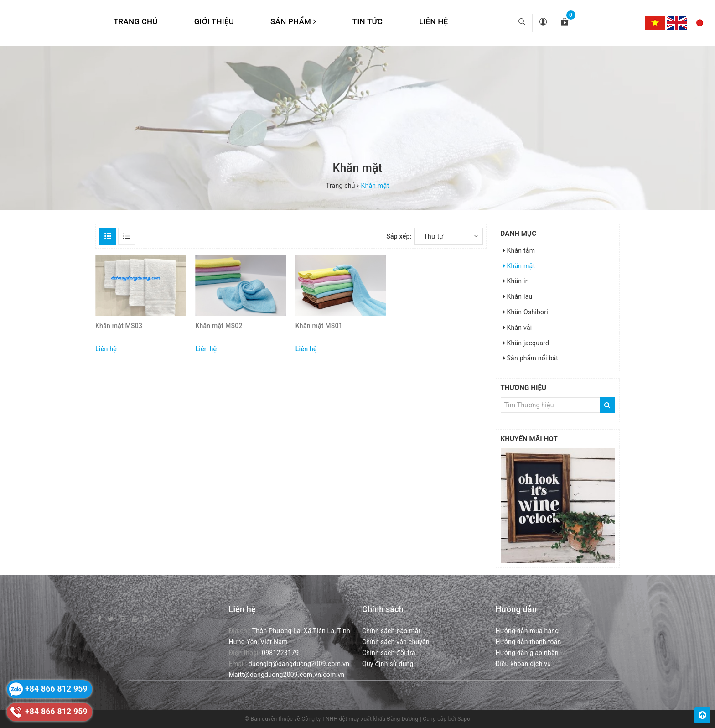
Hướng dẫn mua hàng (527, 631)
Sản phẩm (293, 21)
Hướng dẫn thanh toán (528, 642)
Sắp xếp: (399, 236)
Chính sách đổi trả (389, 653)
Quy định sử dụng (388, 664)
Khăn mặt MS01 (319, 326)
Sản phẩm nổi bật (531, 358)
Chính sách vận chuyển (396, 642)
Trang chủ (136, 21)
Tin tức (368, 21)
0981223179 (280, 653)
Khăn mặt (519, 266)
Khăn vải (518, 328)
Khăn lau (518, 296)
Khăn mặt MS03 (119, 326)
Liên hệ (433, 21)
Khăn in (516, 281)
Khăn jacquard (526, 343)
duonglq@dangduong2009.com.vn (299, 664)
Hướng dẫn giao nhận (527, 653)
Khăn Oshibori (526, 312)
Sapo (464, 719)
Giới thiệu (214, 21)
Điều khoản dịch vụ (523, 664)
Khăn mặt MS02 (219, 326)
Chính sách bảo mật (391, 631)
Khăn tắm (519, 250)
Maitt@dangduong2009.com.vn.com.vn (287, 675)
